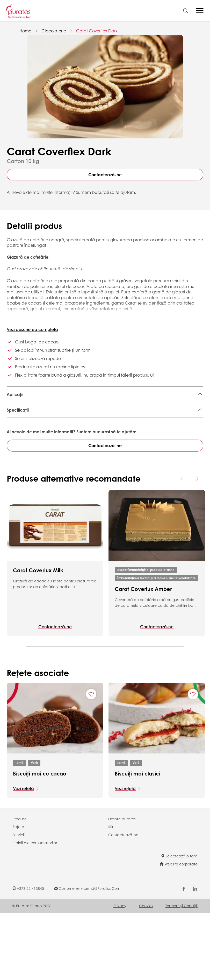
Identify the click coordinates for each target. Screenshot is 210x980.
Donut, (13, 415)
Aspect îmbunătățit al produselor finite (146, 637)
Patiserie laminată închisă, (48, 415)
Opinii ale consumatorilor (35, 910)
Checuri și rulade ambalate (137, 415)
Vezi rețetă (23, 855)
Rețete (18, 894)
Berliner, (73, 407)
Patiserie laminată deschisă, (35, 407)
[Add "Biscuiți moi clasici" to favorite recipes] (193, 761)
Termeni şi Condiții (182, 972)
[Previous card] (182, 545)
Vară (34, 830)
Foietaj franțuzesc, (100, 407)
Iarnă (20, 830)
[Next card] (197, 545)
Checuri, (185, 407)
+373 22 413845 (28, 955)
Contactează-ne (105, 175)
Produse (20, 886)
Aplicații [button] (15, 394)
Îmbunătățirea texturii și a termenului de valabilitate (157, 645)
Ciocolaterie (54, 31)
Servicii (19, 902)
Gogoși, (100, 415)
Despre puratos (122, 886)
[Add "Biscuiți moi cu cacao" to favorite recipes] (91, 761)
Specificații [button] (18, 436)
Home (25, 31)
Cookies (146, 972)
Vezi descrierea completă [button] (32, 329)
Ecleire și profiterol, (156, 407)
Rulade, (83, 415)
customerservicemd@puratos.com (87, 955)
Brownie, (128, 407)
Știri (111, 894)
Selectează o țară (179, 923)
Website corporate (179, 931)
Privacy (120, 972)
